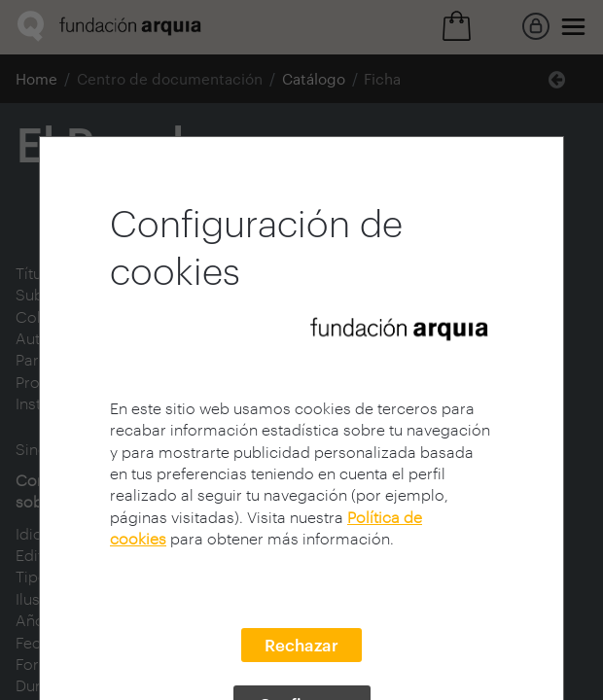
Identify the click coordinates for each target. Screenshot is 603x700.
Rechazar (301, 645)
